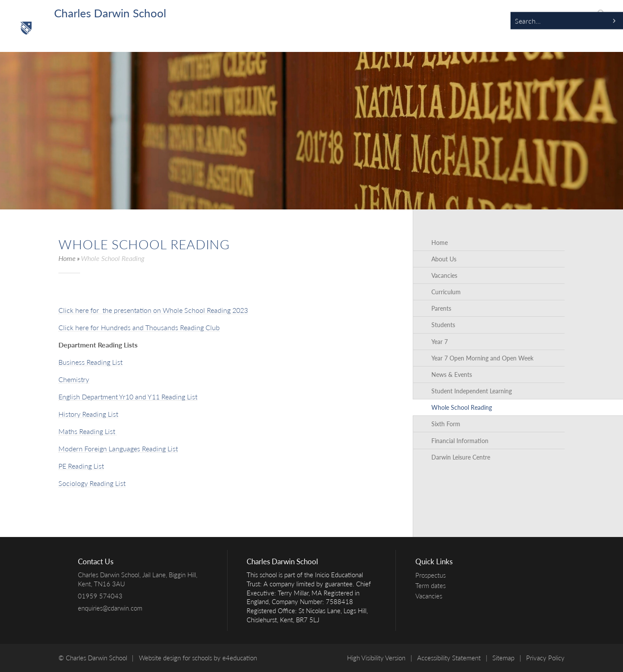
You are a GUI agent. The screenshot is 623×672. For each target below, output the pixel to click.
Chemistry (74, 379)
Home (67, 258)
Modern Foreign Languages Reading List (118, 449)
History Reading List (88, 414)
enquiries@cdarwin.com (110, 608)
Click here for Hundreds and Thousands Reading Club (139, 327)
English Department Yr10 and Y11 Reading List (128, 397)
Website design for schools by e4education (198, 658)
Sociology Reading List (92, 483)
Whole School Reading (113, 258)
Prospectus (433, 575)
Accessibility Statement (449, 658)
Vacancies (431, 596)
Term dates (433, 585)
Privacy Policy (545, 658)
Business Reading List (90, 362)
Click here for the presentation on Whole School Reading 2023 (153, 310)
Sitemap (503, 658)
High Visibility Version (376, 658)
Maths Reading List (88, 431)
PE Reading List (81, 466)
